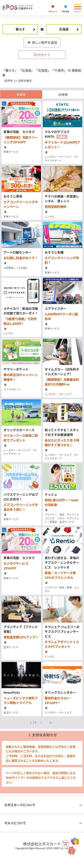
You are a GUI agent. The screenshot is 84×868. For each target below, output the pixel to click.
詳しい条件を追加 (42, 42)
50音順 (63, 94)
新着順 (21, 94)
